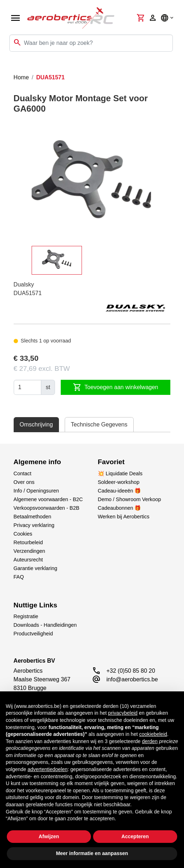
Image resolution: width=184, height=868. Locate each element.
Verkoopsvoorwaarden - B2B (47, 508)
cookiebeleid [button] (153, 734)
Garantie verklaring (36, 568)
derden (150, 741)
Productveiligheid (33, 634)
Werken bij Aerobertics (124, 517)
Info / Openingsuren (36, 491)
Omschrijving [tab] (36, 424)
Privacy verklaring (34, 525)
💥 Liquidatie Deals (120, 473)
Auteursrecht (28, 560)
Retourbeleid (28, 542)
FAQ (19, 577)
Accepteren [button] (135, 836)
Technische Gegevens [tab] (99, 424)
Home (21, 77)
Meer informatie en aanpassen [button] (92, 853)
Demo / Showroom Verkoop (129, 499)
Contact (23, 473)
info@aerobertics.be (132, 679)
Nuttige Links (36, 605)
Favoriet (111, 462)
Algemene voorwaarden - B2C (48, 499)
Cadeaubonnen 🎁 (119, 508)
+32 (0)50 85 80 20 (131, 671)
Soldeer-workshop (119, 482)
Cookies (23, 534)
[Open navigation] (15, 18)
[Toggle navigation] (10, 66)
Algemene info (37, 462)
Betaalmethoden (33, 517)
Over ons (24, 482)
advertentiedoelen (48, 769)
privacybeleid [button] (123, 713)
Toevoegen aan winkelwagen (116, 387)
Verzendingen (29, 551)
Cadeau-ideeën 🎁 (119, 491)
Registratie (26, 616)
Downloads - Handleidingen (45, 625)
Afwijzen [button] (49, 836)
